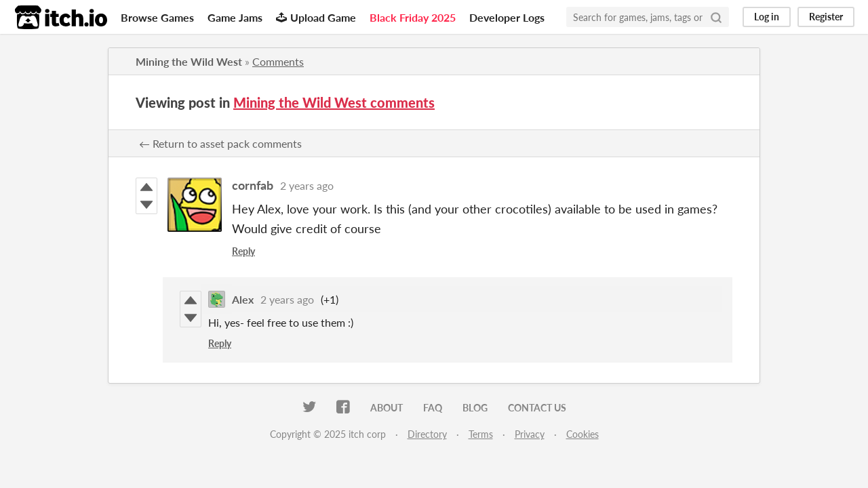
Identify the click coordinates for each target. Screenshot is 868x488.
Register (826, 17)
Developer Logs (507, 17)
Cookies (583, 434)
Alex (243, 299)
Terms (481, 434)
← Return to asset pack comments (220, 143)
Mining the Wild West (189, 61)
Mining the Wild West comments (334, 102)
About (387, 408)
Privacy (530, 434)
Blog (475, 408)
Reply (243, 251)
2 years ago (307, 185)
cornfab (253, 185)
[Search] (716, 17)
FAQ (433, 408)
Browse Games (157, 17)
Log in (767, 17)
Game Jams (235, 17)
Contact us (537, 408)
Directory (427, 434)
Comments (278, 61)
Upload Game (316, 17)
